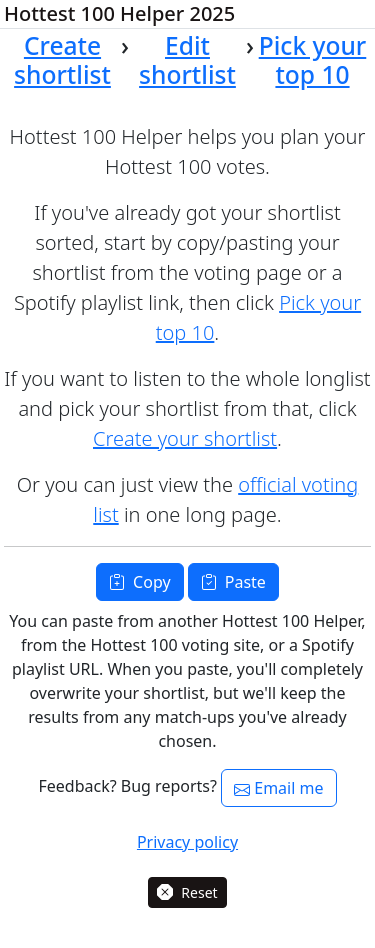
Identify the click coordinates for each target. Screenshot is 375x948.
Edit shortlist (187, 60)
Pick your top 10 (313, 60)
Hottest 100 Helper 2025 (119, 13)
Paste (233, 582)
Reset (187, 892)
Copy (139, 582)
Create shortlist (62, 60)
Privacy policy (187, 842)
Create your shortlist (185, 438)
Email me (278, 788)
